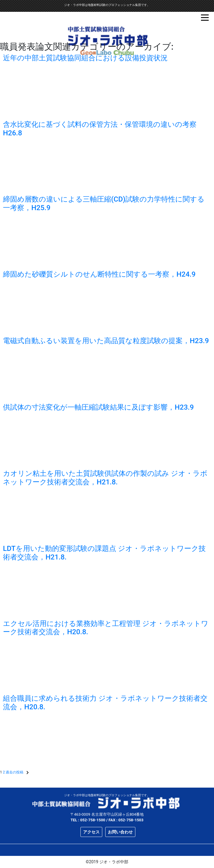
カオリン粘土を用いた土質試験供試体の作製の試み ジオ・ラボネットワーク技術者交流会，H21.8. (105, 478)
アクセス (91, 832)
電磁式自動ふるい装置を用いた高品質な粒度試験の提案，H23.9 (106, 341)
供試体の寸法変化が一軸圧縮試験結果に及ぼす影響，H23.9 (98, 407)
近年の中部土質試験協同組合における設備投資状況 (85, 58)
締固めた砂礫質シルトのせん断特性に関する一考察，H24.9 (99, 274)
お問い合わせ (120, 832)
